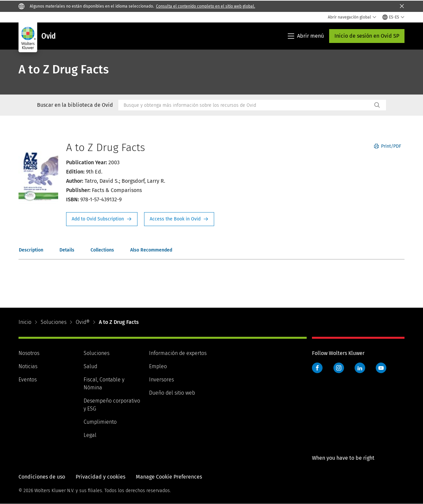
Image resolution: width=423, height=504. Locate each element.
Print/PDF (388, 146)
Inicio (25, 322)
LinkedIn (360, 368)
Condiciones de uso (42, 477)
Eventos (28, 380)
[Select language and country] (393, 17)
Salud (90, 366)
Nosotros (29, 353)
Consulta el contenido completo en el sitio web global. (206, 6)
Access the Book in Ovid (179, 219)
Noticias (28, 366)
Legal (90, 435)
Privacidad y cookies (100, 477)
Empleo (158, 366)
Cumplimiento (100, 422)
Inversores (161, 380)
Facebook (317, 368)
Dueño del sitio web (172, 393)
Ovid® (83, 322)
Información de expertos (178, 353)
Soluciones (54, 322)
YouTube (381, 368)
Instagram (339, 368)
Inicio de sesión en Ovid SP (367, 36)
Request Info (102, 219)
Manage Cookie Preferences (169, 477)
